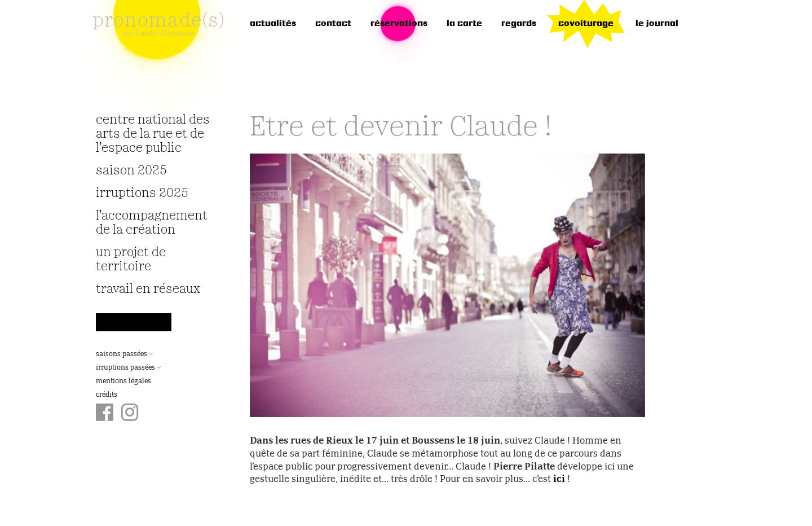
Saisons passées (125, 354)
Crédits (107, 395)
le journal (657, 24)
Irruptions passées (129, 368)
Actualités (273, 24)
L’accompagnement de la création (152, 223)
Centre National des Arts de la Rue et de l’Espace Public (153, 134)
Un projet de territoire (131, 260)
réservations (399, 24)
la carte (464, 24)
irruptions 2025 (142, 193)
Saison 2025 (131, 171)
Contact (333, 24)
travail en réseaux (148, 289)
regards (519, 24)
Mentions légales (123, 382)
